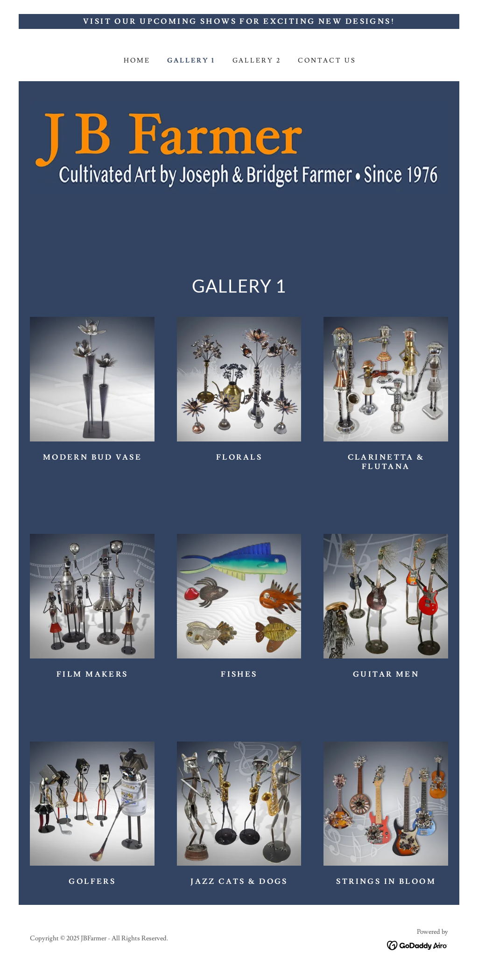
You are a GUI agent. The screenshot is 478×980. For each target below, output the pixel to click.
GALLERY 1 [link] (191, 61)
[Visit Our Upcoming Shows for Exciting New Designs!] (239, 21)
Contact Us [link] (327, 61)
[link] (418, 944)
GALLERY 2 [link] (257, 61)
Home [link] (137, 61)
